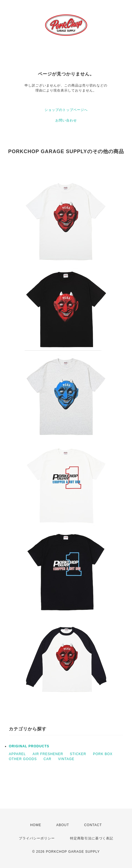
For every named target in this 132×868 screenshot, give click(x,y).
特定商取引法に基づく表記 (92, 838)
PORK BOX (103, 754)
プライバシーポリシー (37, 838)
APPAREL (17, 754)
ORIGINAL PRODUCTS (29, 746)
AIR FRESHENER (48, 754)
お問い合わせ (66, 120)
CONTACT (93, 825)
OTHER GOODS (23, 759)
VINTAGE (66, 759)
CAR (47, 759)
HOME (36, 825)
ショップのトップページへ (66, 110)
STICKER (78, 754)
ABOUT (63, 825)
